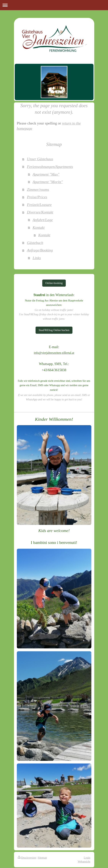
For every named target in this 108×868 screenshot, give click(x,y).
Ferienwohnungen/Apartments (50, 167)
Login (87, 858)
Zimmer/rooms (38, 189)
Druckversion (27, 858)
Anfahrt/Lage (43, 220)
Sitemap (42, 858)
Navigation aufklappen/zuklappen (54, 5)
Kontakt (39, 227)
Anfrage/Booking (40, 250)
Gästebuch (35, 243)
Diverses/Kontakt (40, 212)
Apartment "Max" (46, 174)
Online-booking (54, 283)
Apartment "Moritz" (48, 182)
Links (37, 258)
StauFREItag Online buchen (54, 330)
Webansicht (84, 861)
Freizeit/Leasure (39, 205)
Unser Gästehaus (40, 159)
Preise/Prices (37, 197)
